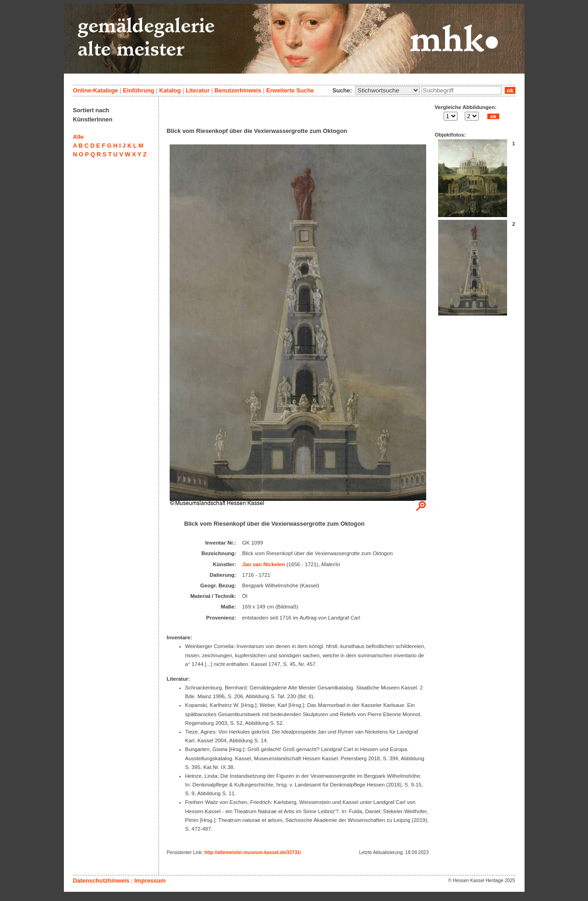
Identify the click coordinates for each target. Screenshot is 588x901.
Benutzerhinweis (238, 90)
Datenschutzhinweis (101, 881)
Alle (78, 137)
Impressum (150, 881)
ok (510, 90)
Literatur (198, 90)
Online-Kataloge (96, 90)
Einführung (138, 90)
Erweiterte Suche (290, 90)
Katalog (170, 90)
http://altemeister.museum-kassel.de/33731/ (252, 852)
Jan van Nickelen (264, 564)
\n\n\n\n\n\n (388, 90)
